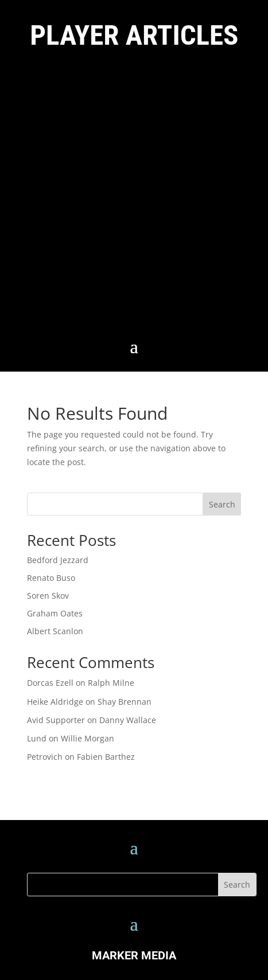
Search (222, 504)
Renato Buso (51, 578)
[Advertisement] (134, 196)
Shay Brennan (125, 702)
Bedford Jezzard (58, 560)
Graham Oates (55, 613)
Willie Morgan (88, 738)
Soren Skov (48, 596)
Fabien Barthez (106, 757)
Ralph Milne (111, 683)
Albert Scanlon (55, 631)
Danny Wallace (128, 720)
